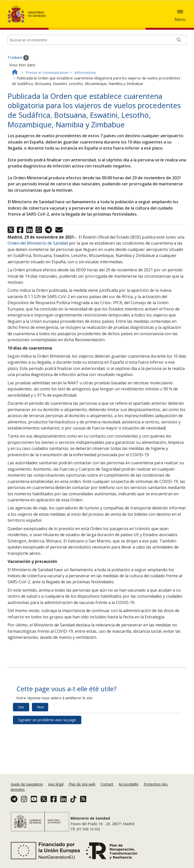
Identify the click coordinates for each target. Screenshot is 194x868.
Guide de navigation (27, 784)
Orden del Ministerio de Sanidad (38, 261)
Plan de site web (82, 784)
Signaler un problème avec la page (47, 737)
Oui (21, 725)
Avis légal (56, 784)
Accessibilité (129, 784)
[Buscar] (179, 57)
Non (41, 725)
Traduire (18, 75)
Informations (85, 90)
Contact (107, 784)
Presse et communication (47, 90)
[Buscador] (97, 57)
